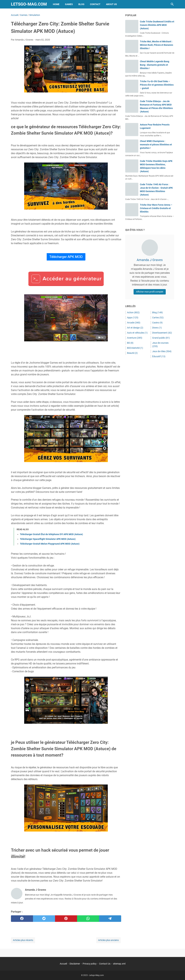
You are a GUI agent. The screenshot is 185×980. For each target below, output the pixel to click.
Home (56, 4)
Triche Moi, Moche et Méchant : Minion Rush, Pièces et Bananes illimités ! (157, 45)
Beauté (132, 353)
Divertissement (162, 333)
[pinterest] (66, 919)
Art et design (135, 328)
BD (130, 343)
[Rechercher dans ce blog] (172, 4)
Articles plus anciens (108, 940)
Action (133, 312)
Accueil (63, 964)
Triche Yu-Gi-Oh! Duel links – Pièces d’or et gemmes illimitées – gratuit (157, 85)
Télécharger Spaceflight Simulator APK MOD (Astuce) (48, 539)
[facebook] (22, 919)
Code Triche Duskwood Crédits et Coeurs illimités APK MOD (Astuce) (157, 25)
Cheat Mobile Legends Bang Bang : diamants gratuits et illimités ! (155, 65)
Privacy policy (90, 964)
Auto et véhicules (137, 333)
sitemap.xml (119, 964)
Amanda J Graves (150, 260)
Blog (81, 4)
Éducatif (159, 356)
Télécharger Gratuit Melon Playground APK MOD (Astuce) (50, 544)
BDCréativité (135, 348)
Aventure (135, 338)
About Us (111, 4)
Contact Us (105, 964)
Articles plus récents (23, 940)
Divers (157, 328)
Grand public (161, 338)
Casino (157, 323)
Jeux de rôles (162, 351)
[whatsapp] (88, 919)
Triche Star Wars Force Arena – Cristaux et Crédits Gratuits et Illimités (156, 208)
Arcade (134, 323)
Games (69, 4)
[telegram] (110, 919)
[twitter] (44, 919)
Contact (95, 4)
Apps (133, 318)
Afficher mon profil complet (150, 292)
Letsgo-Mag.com (29, 4)
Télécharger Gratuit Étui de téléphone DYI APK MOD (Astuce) (51, 534)
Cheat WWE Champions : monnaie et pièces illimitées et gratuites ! (156, 145)
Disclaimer (75, 964)
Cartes (158, 318)
